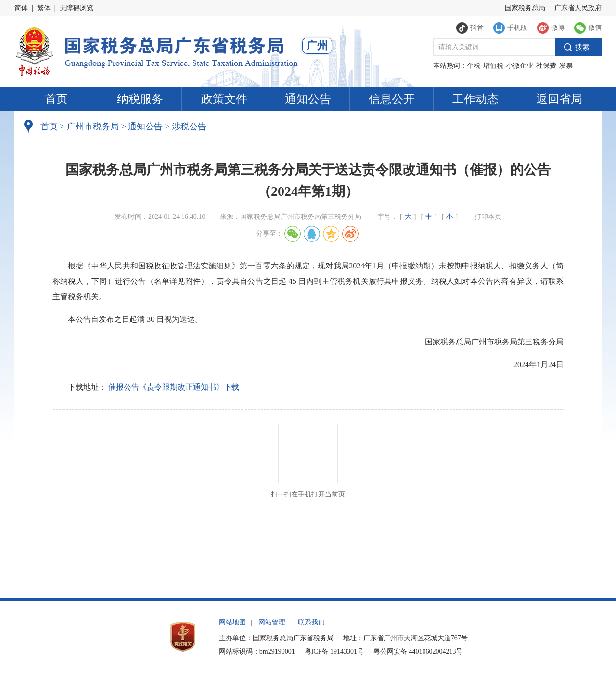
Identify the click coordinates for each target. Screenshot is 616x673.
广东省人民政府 (578, 8)
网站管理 (272, 622)
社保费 (546, 66)
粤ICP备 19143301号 (334, 652)
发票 (566, 66)
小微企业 (520, 66)
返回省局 (559, 99)
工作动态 (475, 99)
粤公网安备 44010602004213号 (418, 652)
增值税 (493, 66)
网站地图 (232, 622)
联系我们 (311, 622)
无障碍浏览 (77, 8)
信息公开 (392, 99)
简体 (21, 8)
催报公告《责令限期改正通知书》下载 (174, 387)
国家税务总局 (525, 8)
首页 (56, 99)
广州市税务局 (93, 127)
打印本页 (488, 217)
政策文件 (224, 99)
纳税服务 (140, 99)
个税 (474, 66)
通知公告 (308, 99)
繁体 (44, 8)
